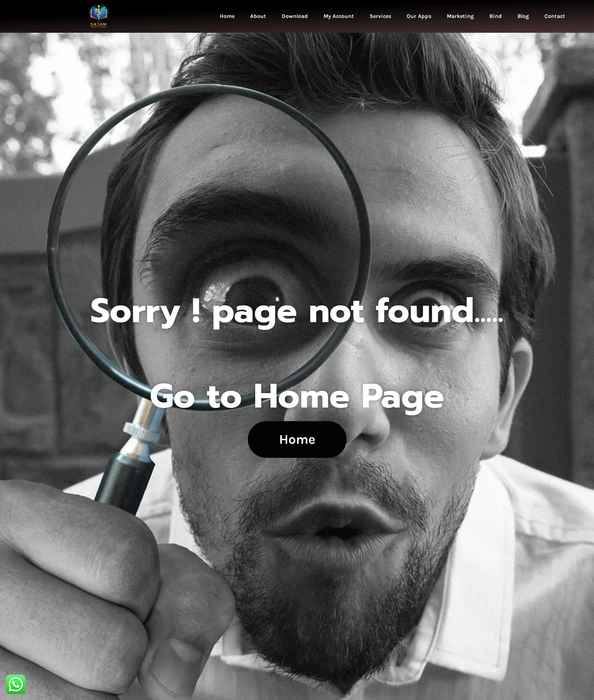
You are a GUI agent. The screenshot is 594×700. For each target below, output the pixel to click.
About (258, 16)
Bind (496, 16)
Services (380, 16)
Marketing (460, 16)
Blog (523, 16)
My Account (339, 16)
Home (227, 16)
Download (295, 16)
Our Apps (419, 16)
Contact (555, 16)
